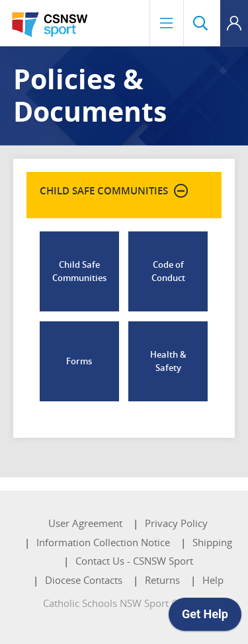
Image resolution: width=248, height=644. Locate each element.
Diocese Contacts (84, 580)
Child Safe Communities (79, 271)
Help (213, 580)
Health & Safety (168, 361)
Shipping (212, 542)
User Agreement (85, 523)
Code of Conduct (168, 271)
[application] (205, 618)
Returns (162, 580)
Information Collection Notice (103, 542)
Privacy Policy (176, 523)
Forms (79, 361)
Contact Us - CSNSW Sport (134, 561)
